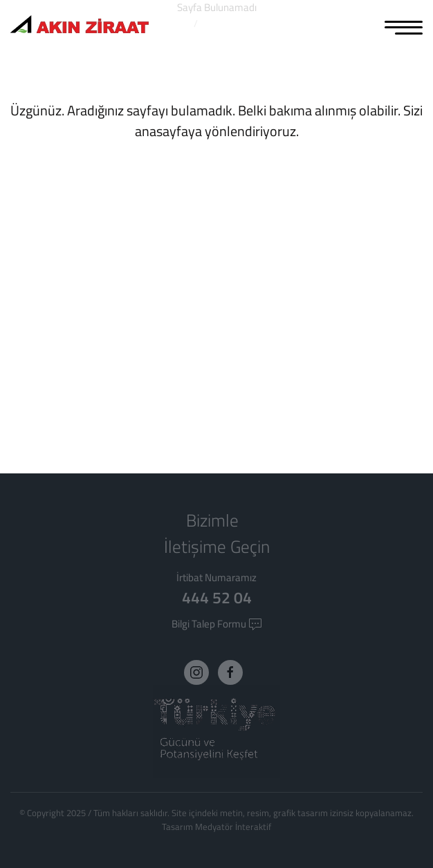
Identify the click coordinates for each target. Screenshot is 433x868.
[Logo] (80, 26)
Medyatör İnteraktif (233, 827)
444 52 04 (217, 597)
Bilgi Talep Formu (217, 624)
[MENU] (404, 26)
